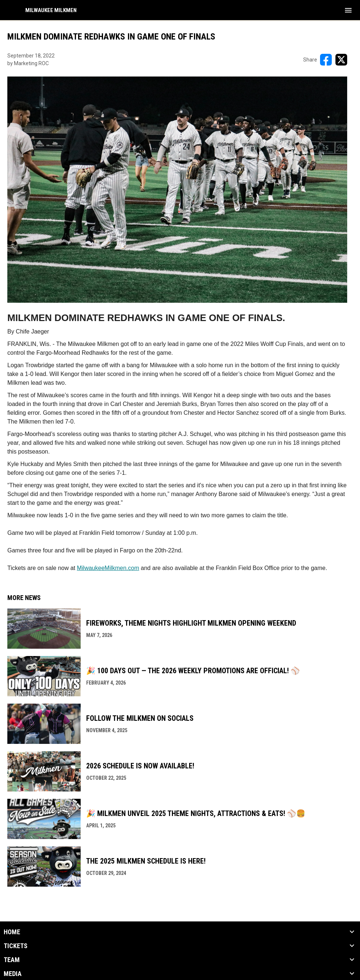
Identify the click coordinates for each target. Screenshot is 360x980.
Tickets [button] (16, 946)
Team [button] (12, 960)
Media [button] (13, 974)
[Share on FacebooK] (326, 60)
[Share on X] (341, 60)
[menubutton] (348, 10)
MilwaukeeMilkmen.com (108, 568)
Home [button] (12, 932)
